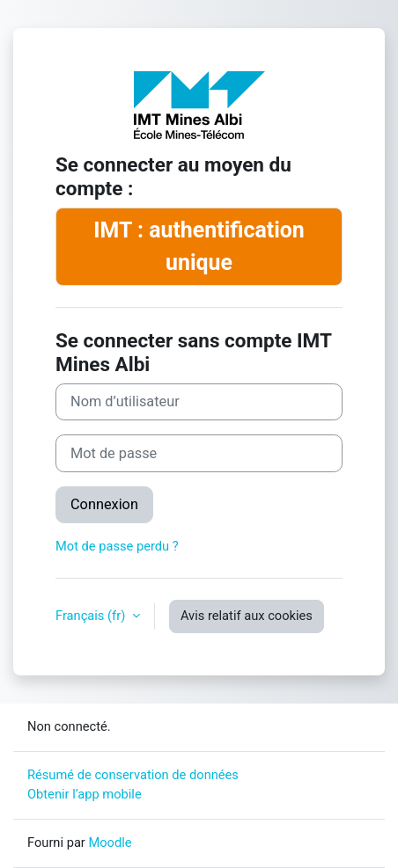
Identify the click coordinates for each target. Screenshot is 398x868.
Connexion (104, 504)
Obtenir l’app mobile (85, 794)
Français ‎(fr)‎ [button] (92, 616)
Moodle (110, 842)
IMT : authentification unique (199, 246)
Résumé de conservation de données (133, 775)
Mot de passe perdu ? (117, 546)
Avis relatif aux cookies (247, 616)
